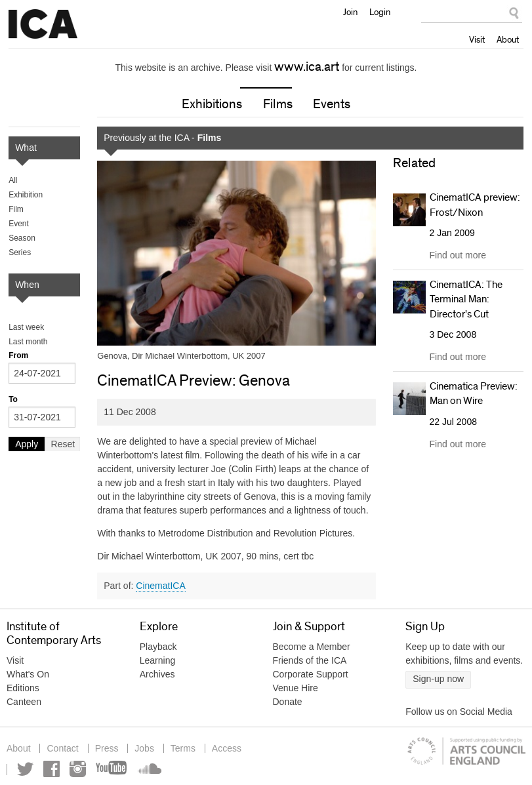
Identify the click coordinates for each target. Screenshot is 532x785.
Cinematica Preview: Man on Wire (474, 393)
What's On (28, 674)
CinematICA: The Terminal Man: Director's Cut (466, 299)
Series (20, 252)
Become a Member (312, 647)
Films (278, 104)
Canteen (24, 702)
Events (332, 104)
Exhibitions (212, 104)
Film (16, 209)
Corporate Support (311, 674)
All (13, 180)
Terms (183, 748)
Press (107, 748)
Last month (28, 342)
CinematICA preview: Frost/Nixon (475, 205)
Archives (157, 674)
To (13, 399)
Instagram (78, 769)
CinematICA (160, 586)
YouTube (112, 769)
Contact (62, 748)
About (508, 39)
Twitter (25, 769)
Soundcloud (148, 769)
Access (227, 748)
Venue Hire (296, 688)
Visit (477, 39)
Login (380, 12)
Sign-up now (438, 679)
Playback (158, 647)
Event (19, 224)
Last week (26, 327)
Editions (23, 688)
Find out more (458, 255)
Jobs (144, 748)
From (18, 355)
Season (22, 238)
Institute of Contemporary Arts (43, 24)
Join (350, 12)
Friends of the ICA (310, 660)
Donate (288, 702)
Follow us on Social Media (459, 712)
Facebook (51, 769)
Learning (158, 660)
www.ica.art (307, 67)
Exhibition (26, 195)
